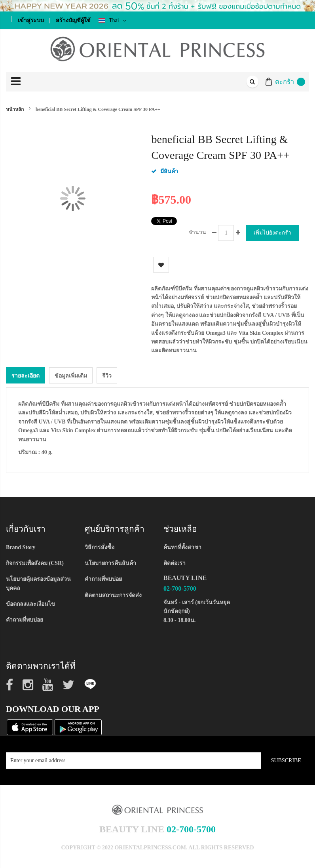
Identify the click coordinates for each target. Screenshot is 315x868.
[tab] (26, 375)
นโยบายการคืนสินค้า (110, 563)
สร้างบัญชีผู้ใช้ (73, 20)
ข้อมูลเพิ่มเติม (71, 376)
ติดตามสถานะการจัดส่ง (113, 595)
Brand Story (21, 547)
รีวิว (107, 376)
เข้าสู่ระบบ (31, 20)
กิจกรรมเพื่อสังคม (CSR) (35, 563)
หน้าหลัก (15, 109)
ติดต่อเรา (175, 563)
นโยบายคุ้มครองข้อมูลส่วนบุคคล (38, 583)
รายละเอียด (26, 376)
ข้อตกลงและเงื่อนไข (30, 604)
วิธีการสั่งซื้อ (100, 547)
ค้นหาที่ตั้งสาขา (182, 547)
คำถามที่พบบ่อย (25, 620)
